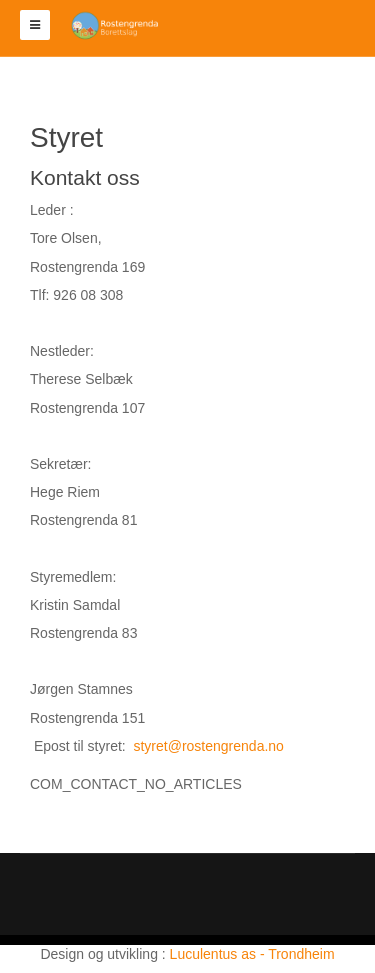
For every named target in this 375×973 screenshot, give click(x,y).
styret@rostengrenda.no (208, 746)
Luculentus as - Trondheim (252, 954)
